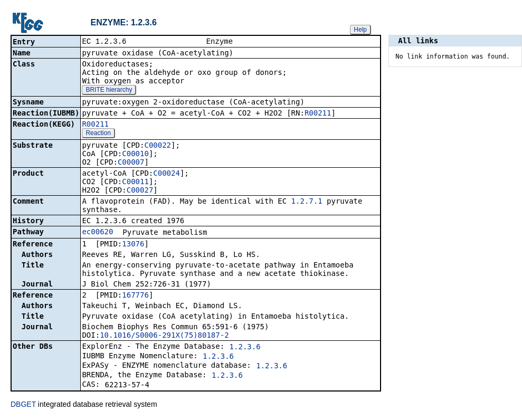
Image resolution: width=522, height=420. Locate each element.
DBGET (23, 405)
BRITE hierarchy (109, 91)
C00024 (167, 174)
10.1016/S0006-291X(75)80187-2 (164, 336)
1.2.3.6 (245, 348)
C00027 (140, 191)
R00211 (318, 114)
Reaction (98, 134)
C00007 (131, 163)
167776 (135, 296)
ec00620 (97, 233)
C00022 (158, 146)
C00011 (135, 183)
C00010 (135, 155)
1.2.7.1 (307, 202)
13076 (133, 245)
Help (360, 30)
